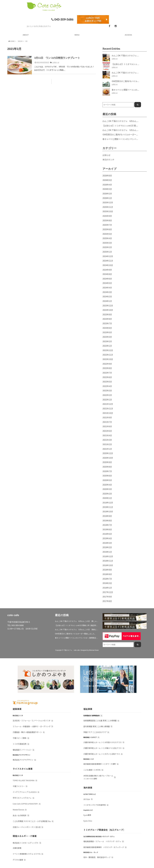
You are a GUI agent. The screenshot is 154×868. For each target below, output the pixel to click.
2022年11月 (108, 355)
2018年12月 (108, 556)
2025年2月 (107, 247)
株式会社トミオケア (90, 737)
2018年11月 (108, 561)
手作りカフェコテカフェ (22, 798)
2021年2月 (107, 444)
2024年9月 (107, 270)
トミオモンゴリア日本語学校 (95, 805)
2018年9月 (107, 570)
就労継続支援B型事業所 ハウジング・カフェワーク (104, 847)
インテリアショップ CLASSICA (25, 792)
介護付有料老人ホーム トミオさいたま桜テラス (102, 754)
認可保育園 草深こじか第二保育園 (97, 726)
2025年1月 (107, 252)
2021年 (20, 41)
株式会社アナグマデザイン (23, 760)
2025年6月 (107, 229)
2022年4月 (107, 386)
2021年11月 (108, 409)
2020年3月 (107, 489)
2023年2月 (107, 341)
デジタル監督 (18, 860)
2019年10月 (108, 512)
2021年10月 (108, 413)
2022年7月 (107, 373)
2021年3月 (107, 440)
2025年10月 (108, 211)
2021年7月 (107, 422)
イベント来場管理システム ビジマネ (27, 854)
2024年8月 (107, 274)
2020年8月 (107, 467)
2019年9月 (107, 516)
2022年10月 (108, 359)
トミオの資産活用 (20, 744)
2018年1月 (107, 588)
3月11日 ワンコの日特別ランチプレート (57, 58)
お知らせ (56, 62)
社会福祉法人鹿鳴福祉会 (92, 715)
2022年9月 (107, 364)
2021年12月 (108, 404)
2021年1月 (107, 449)
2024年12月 (108, 256)
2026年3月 (107, 189)
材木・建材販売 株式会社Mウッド (97, 857)
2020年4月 (107, 485)
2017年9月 (107, 597)
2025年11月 (108, 207)
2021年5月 (107, 431)
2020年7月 (107, 471)
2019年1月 (107, 552)
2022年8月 (107, 368)
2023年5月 (107, 332)
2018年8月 (107, 574)
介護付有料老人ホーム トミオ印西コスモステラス (103, 742)
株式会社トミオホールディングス (26, 843)
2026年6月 (107, 176)
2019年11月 (108, 507)
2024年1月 (107, 301)
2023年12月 (108, 306)
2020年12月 (108, 453)
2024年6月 (107, 279)
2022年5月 (107, 382)
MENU (77, 35)
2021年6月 (107, 426)
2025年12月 (108, 203)
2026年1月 (107, 198)
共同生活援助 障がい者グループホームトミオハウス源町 (98, 777)
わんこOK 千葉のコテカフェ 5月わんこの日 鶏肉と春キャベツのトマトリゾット (77, 630)
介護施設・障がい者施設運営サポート (27, 732)
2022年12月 (108, 350)
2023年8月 (107, 319)
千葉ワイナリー (19, 786)
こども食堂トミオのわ (92, 770)
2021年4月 (107, 435)
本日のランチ (108, 160)
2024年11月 (108, 261)
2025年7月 (107, 225)
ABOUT (26, 35)
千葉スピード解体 (20, 738)
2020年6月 (107, 476)
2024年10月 (108, 265)
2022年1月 (107, 400)
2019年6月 (107, 530)
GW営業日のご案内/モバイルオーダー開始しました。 (126, 135)
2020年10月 (108, 458)
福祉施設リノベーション (22, 750)
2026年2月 (107, 194)
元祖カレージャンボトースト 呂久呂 (27, 827)
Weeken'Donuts (18, 810)
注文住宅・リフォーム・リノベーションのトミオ (32, 721)
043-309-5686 (62, 19)
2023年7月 (107, 323)
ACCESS (128, 35)
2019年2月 (107, 547)
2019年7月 (107, 525)
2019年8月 (107, 521)
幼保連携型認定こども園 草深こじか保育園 (100, 721)
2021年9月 (107, 417)
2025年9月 (107, 216)
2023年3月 (107, 337)
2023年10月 (108, 310)
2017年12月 (108, 592)
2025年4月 (107, 238)
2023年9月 (107, 315)
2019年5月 (107, 534)
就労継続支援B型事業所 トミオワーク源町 (100, 764)
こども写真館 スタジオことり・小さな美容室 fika (32, 821)
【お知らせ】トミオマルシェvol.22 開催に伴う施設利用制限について (77, 625)
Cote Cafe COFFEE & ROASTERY (25, 804)
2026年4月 (107, 185)
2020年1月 (107, 498)
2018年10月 (108, 565)
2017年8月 (107, 601)
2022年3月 (107, 391)
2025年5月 (107, 234)
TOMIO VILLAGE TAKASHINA (24, 780)
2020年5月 (107, 480)
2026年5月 (107, 180)
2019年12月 (108, 503)
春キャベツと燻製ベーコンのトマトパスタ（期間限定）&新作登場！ (77, 638)
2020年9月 (107, 462)
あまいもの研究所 (20, 815)
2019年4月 (107, 538)
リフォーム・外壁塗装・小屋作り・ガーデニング (32, 726)
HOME (11, 41)
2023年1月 (107, 346)
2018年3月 (107, 583)
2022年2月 (107, 395)
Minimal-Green (94, 650)
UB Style (87, 799)
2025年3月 (107, 243)
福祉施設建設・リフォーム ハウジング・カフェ (102, 841)
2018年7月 (107, 579)
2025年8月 (107, 220)
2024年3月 (107, 292)
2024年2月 (107, 297)
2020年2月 (107, 494)
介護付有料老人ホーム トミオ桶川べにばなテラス (103, 748)
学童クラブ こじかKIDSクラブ (95, 732)
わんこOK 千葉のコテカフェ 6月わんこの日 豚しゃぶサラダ (77, 621)
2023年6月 (107, 328)
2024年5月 (107, 283)
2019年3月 (107, 543)
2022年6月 (107, 377)
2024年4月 (107, 288)
